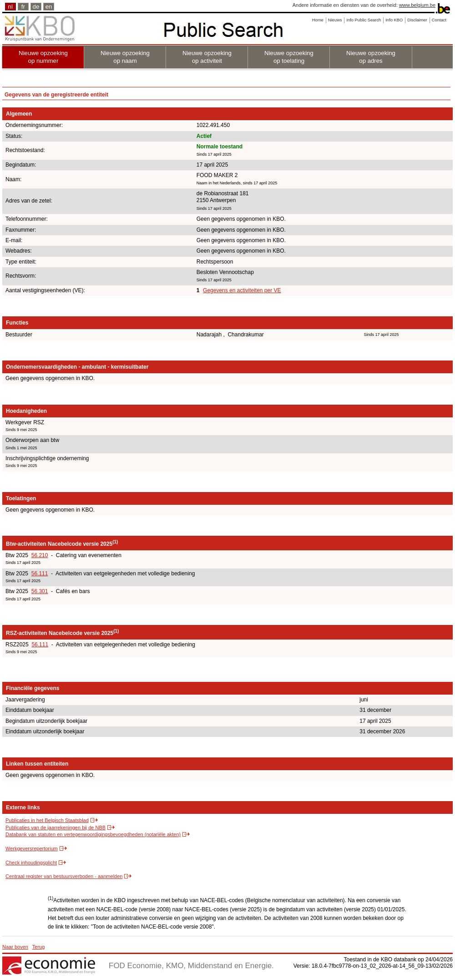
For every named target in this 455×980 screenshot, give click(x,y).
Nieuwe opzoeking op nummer (43, 57)
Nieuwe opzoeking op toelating (289, 57)
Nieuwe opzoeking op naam (125, 57)
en (49, 7)
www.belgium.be (417, 5)
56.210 (40, 555)
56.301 (40, 591)
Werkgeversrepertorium (32, 848)
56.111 (40, 574)
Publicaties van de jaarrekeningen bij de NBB (56, 828)
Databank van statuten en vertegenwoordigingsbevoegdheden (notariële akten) (93, 834)
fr (23, 7)
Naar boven (15, 947)
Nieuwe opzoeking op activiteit (207, 57)
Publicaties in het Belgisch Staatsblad (47, 820)
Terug (39, 947)
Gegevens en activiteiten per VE (242, 290)
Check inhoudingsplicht (31, 863)
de (36, 7)
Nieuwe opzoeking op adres (371, 57)
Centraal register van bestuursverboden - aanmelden (64, 876)
